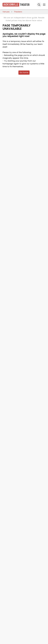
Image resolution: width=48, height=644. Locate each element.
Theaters (18, 12)
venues (6, 12)
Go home (24, 72)
